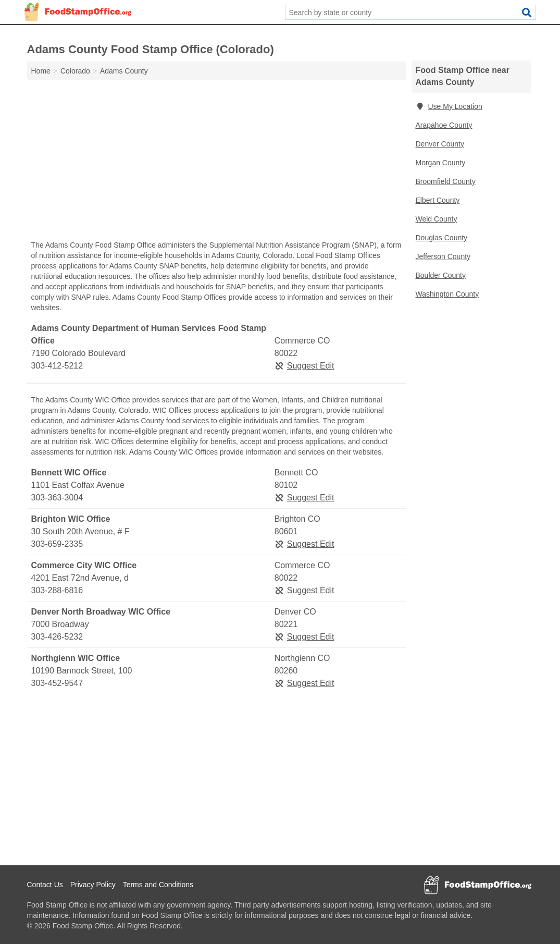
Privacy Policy (93, 885)
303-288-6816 (57, 590)
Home (41, 71)
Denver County (440, 144)
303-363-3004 (57, 498)
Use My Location (449, 106)
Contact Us (45, 885)
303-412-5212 (57, 366)
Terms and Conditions (158, 885)
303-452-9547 (57, 683)
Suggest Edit (304, 366)
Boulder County (441, 275)
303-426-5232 (57, 637)
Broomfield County (446, 181)
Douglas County (442, 238)
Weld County (437, 219)
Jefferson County (443, 256)
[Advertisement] (217, 163)
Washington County (447, 294)
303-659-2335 (57, 544)
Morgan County (441, 163)
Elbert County (438, 200)
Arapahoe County (444, 125)
